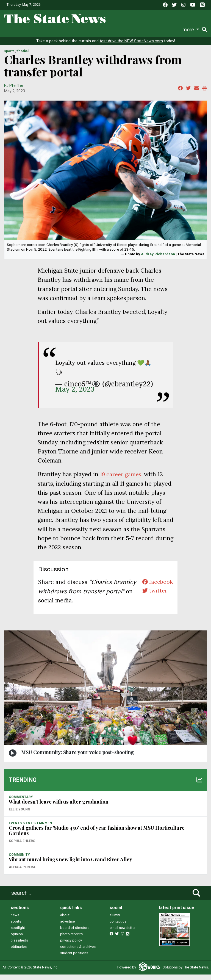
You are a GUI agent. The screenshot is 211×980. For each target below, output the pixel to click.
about (65, 921)
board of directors (75, 933)
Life (22, 30)
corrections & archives (78, 952)
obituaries (19, 952)
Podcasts (119, 30)
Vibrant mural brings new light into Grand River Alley (70, 865)
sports (16, 927)
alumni (115, 921)
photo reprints (71, 939)
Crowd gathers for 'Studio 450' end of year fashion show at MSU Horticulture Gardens (97, 836)
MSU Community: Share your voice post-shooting (78, 758)
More (175, 30)
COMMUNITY (19, 860)
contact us (118, 927)
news (15, 921)
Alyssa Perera (22, 873)
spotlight (18, 933)
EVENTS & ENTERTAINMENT (31, 829)
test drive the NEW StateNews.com (131, 47)
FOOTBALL (23, 57)
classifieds (19, 946)
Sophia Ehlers (22, 846)
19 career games (122, 480)
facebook (157, 588)
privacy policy (71, 946)
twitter (154, 597)
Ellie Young (20, 815)
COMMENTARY (21, 802)
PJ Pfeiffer (14, 91)
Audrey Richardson (158, 259)
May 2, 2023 (75, 394)
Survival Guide (60, 30)
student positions (74, 958)
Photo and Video (149, 30)
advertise (67, 927)
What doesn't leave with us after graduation (59, 807)
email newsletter (123, 933)
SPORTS (9, 57)
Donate (191, 30)
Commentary (92, 30)
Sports (35, 30)
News (10, 30)
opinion (17, 939)
